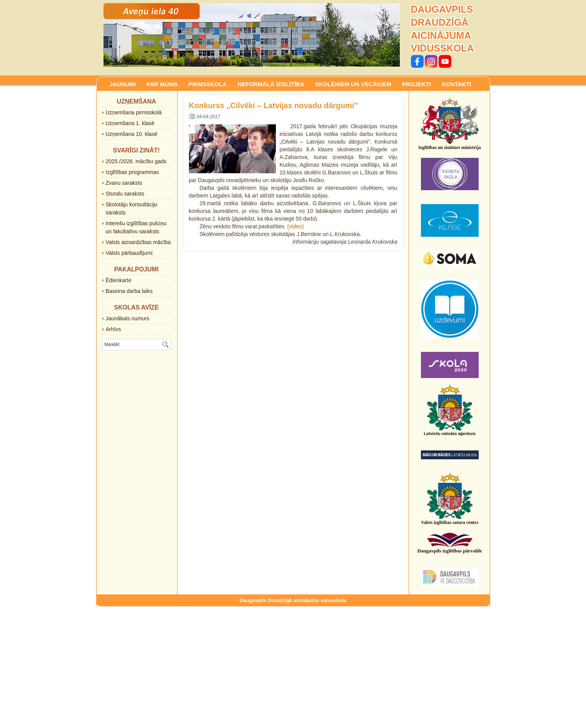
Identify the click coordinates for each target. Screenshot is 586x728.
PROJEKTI (417, 84)
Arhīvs (114, 329)
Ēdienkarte (119, 280)
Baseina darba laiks (129, 291)
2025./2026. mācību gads (136, 161)
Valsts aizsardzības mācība (138, 242)
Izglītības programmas (133, 172)
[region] (252, 35)
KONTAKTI (456, 84)
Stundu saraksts (125, 194)
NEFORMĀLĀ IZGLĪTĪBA (271, 84)
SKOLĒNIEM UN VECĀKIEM (353, 84)
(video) (296, 226)
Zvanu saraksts (124, 183)
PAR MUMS (162, 84)
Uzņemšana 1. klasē (130, 123)
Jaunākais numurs (128, 318)
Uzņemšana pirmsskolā (134, 112)
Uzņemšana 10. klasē (132, 134)
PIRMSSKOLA (207, 84)
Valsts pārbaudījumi (129, 253)
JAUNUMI (123, 84)
